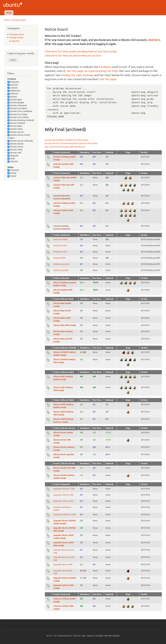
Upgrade (13, 155)
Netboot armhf (60, 252)
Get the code (79, 636)
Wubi (11, 158)
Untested (13, 170)
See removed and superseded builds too (65, 147)
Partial (12, 173)
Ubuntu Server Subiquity (20, 141)
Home (9, 13)
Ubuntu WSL (15, 153)
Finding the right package (77, 75)
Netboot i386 (59, 258)
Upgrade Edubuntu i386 (64, 489)
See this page (108, 79)
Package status (17, 34)
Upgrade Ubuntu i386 (63, 564)
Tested (12, 176)
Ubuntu (12, 97)
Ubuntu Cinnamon (17, 105)
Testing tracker (19, 20)
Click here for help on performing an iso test (73, 55)
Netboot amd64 (60, 239)
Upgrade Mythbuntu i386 (65, 514)
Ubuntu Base (15, 99)
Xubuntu (13, 161)
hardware (105, 67)
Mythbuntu (14, 91)
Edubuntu (13, 82)
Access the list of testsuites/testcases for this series (71, 143)
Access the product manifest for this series (66, 140)
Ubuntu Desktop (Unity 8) (21, 120)
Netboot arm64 (60, 245)
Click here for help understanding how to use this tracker (81, 51)
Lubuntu (13, 88)
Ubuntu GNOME (16, 123)
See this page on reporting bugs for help (92, 71)
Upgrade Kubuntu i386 (63, 495)
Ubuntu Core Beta (17, 108)
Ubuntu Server (16, 132)
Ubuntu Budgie (16, 102)
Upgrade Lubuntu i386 (63, 501)
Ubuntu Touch (15, 147)
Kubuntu (13, 85)
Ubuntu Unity (15, 149)
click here (154, 40)
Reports (15, 41)
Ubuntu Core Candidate (20, 111)
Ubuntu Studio (16, 144)
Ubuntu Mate (15, 129)
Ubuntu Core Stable (18, 117)
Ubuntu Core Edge (17, 114)
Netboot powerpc (61, 264)
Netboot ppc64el (61, 270)
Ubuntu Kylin (15, 126)
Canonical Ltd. (65, 636)
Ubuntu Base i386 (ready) (65, 325)
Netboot (13, 93)
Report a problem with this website (104, 636)
